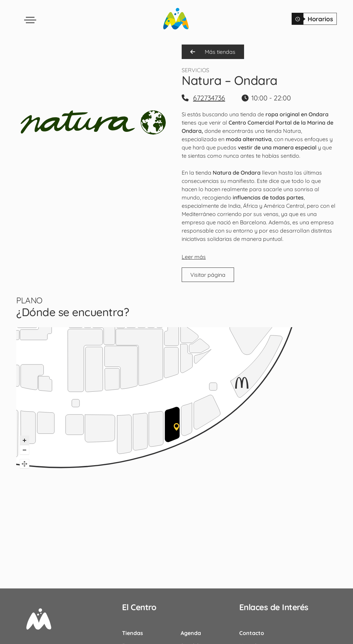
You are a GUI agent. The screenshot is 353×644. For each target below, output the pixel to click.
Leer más (194, 257)
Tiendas (133, 633)
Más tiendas (213, 52)
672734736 (209, 98)
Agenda (191, 633)
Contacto (252, 633)
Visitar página (208, 275)
